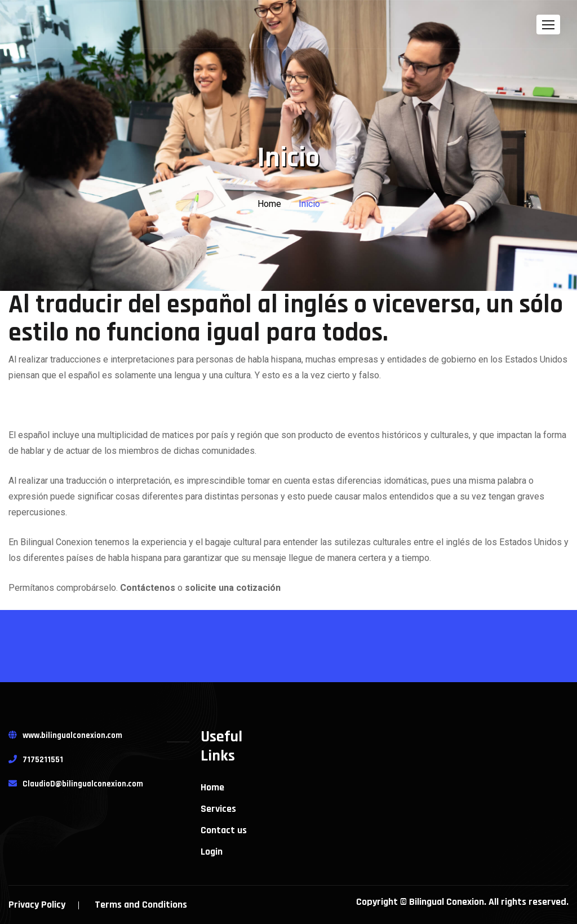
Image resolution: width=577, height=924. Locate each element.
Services (218, 809)
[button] (548, 25)
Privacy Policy (37, 905)
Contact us (224, 830)
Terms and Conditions (141, 905)
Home (269, 204)
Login (212, 852)
